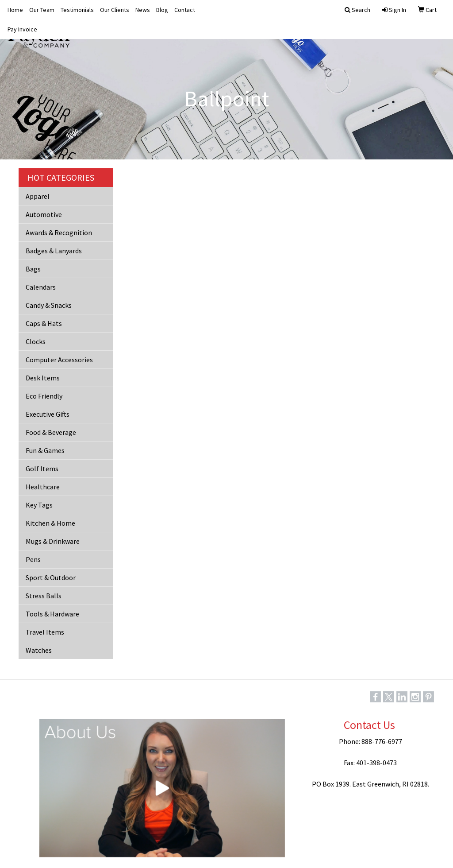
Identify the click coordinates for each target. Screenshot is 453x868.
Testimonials (77, 10)
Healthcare (43, 487)
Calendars (41, 287)
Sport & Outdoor (51, 577)
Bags (33, 269)
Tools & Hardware (52, 614)
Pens (33, 559)
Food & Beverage (51, 432)
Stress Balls (44, 596)
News (143, 10)
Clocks (36, 341)
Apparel (38, 196)
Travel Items (45, 632)
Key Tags (39, 505)
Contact (185, 10)
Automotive (44, 214)
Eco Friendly (44, 396)
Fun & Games (45, 450)
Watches (39, 650)
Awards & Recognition (59, 232)
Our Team (42, 10)
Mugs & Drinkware (53, 541)
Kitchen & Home (50, 523)
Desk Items (43, 378)
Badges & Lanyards (54, 251)
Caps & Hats (44, 323)
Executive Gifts (48, 414)
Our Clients (115, 10)
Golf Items (42, 469)
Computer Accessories (59, 360)
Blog (162, 10)
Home (15, 10)
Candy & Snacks (49, 305)
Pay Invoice (22, 29)
